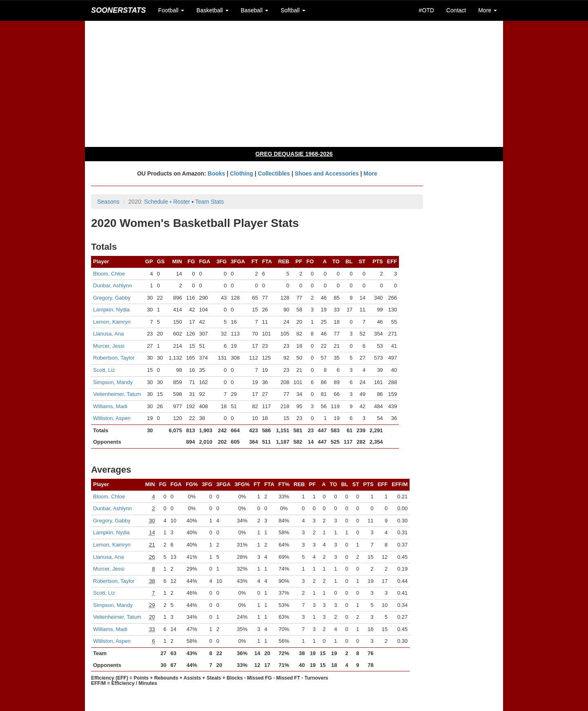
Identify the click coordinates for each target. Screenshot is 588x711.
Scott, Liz (104, 370)
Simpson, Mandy (113, 382)
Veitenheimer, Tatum (117, 394)
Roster (182, 202)
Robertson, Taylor (114, 358)
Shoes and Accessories (327, 173)
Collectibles (274, 173)
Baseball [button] (255, 10)
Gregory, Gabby (112, 298)
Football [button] (171, 10)
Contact (456, 10)
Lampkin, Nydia (111, 310)
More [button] (488, 10)
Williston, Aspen (112, 418)
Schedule (156, 202)
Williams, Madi (110, 406)
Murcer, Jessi (109, 346)
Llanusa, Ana (108, 334)
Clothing (242, 173)
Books (217, 173)
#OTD (427, 10)
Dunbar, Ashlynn (112, 286)
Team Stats (209, 202)
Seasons (108, 202)
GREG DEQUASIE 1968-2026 (294, 154)
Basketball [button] (212, 10)
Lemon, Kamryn (112, 322)
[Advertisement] (294, 84)
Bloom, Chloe (109, 274)
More (370, 173)
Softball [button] (293, 10)
